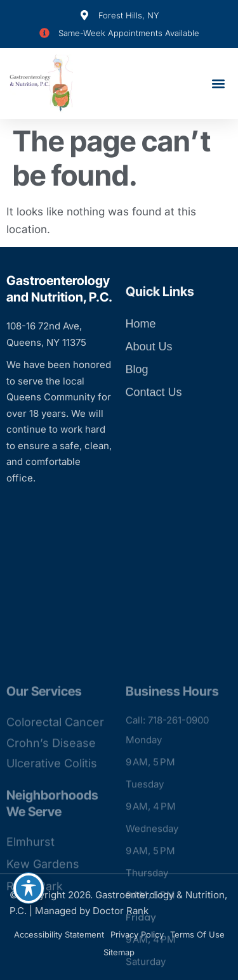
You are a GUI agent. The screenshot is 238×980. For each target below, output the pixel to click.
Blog (137, 395)
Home (141, 349)
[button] (218, 84)
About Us (149, 372)
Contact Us (154, 417)
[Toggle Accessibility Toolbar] (29, 888)
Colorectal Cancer (55, 857)
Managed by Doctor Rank (92, 911)
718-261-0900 (178, 856)
